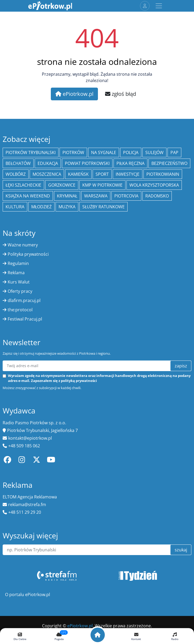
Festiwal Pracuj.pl (25, 319)
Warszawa (96, 196)
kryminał (67, 196)
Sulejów (154, 152)
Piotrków (73, 152)
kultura (15, 207)
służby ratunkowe (103, 207)
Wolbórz (16, 174)
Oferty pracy (20, 291)
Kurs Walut (19, 282)
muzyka (67, 207)
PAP (174, 152)
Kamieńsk (78, 174)
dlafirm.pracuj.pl (24, 300)
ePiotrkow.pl (74, 94)
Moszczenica (47, 174)
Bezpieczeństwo (169, 163)
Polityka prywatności (28, 254)
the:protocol (20, 310)
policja (131, 152)
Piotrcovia (126, 196)
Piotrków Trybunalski (31, 152)
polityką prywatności (79, 381)
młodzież (41, 207)
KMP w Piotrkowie (102, 185)
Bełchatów (18, 163)
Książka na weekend (28, 196)
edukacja (48, 163)
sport (102, 174)
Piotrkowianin (163, 174)
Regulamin (18, 263)
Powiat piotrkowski (87, 163)
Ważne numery (23, 245)
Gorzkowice (62, 185)
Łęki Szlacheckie (23, 185)
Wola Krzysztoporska (154, 185)
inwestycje (128, 174)
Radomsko (157, 196)
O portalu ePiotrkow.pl (28, 595)
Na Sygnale (104, 152)
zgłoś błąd (121, 94)
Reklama (16, 273)
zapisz (181, 366)
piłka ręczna (130, 163)
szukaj (181, 550)
